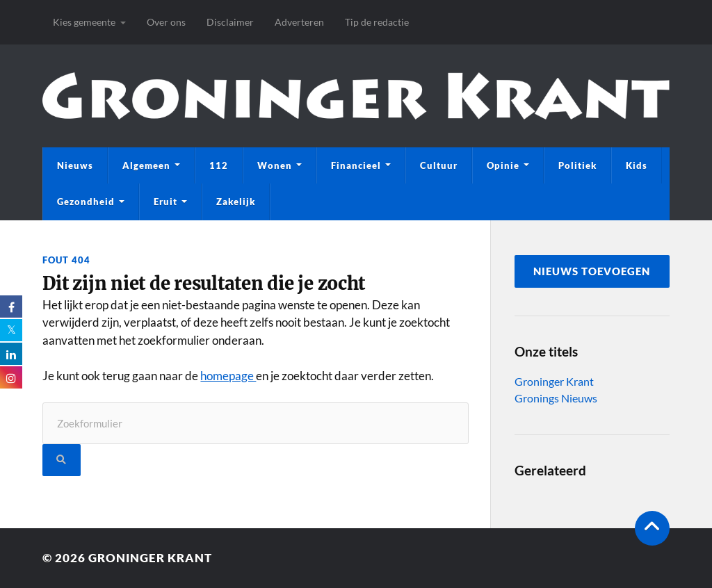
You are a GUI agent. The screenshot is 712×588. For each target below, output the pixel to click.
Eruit (165, 202)
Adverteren (299, 22)
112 (219, 165)
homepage (228, 376)
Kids (637, 165)
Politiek (577, 165)
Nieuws (75, 165)
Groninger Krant (554, 381)
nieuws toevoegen (592, 271)
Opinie (503, 165)
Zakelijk (236, 202)
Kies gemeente (84, 22)
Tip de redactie (377, 22)
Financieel (356, 165)
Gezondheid (86, 202)
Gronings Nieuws (556, 398)
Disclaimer (230, 22)
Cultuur (439, 165)
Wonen (275, 165)
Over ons (166, 22)
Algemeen (146, 165)
